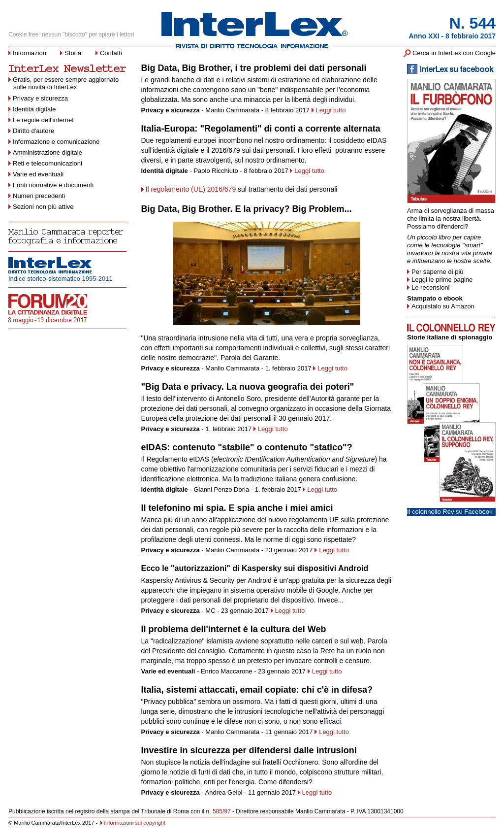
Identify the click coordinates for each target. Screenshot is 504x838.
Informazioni (30, 53)
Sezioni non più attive (43, 207)
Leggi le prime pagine (442, 280)
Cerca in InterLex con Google (454, 53)
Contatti (111, 53)
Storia (73, 53)
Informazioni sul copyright (135, 823)
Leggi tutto (331, 110)
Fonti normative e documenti (53, 185)
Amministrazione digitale (47, 152)
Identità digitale (34, 109)
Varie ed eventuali (38, 174)
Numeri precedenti (39, 196)
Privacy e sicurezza (40, 98)
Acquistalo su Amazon (443, 306)
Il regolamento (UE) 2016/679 (191, 189)
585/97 (222, 811)
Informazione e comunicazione (56, 142)
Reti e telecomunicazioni (47, 163)
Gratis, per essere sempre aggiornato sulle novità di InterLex (63, 83)
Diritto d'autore (33, 131)
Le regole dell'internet (43, 120)
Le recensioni (430, 287)
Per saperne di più (438, 272)
